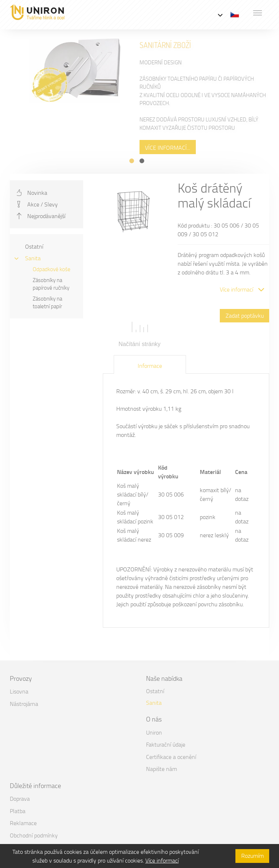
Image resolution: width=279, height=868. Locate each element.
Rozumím (252, 856)
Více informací (162, 860)
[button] (258, 13)
